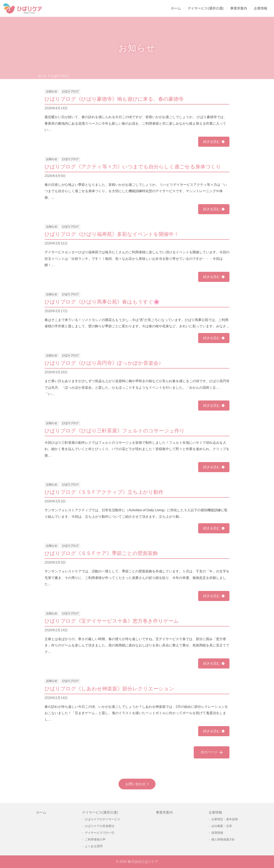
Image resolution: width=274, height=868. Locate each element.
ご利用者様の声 (95, 839)
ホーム (176, 8)
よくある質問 (94, 846)
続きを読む (212, 142)
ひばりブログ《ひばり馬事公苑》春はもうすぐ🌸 (102, 302)
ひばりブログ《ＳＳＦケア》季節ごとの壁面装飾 (101, 553)
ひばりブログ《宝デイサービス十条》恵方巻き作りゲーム (112, 621)
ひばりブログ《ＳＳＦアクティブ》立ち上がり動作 (104, 492)
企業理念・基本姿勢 (225, 819)
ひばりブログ (70, 91)
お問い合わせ (136, 784)
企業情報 (261, 8)
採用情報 (217, 833)
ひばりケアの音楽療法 (100, 826)
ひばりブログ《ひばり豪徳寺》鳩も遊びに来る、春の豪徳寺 (114, 99)
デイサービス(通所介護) (206, 8)
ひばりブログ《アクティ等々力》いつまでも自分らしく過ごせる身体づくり (133, 167)
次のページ (212, 752)
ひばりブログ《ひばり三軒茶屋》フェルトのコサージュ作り (115, 431)
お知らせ (52, 91)
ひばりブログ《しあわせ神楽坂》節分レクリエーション (109, 689)
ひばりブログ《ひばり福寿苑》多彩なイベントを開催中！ (112, 234)
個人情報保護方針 (223, 839)
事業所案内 (239, 8)
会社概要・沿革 (222, 826)
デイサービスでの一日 (100, 833)
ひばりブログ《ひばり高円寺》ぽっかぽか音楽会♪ (103, 363)
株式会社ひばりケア (143, 862)
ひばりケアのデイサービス (103, 819)
